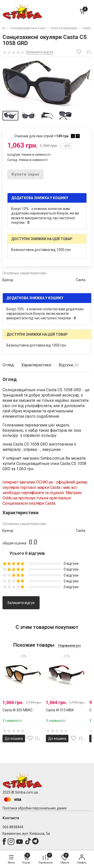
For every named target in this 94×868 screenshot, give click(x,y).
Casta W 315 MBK (60, 710)
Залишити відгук (21, 603)
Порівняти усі (69, 646)
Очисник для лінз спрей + (43, 136)
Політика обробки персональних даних (35, 808)
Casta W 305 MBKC (18, 710)
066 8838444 (13, 827)
